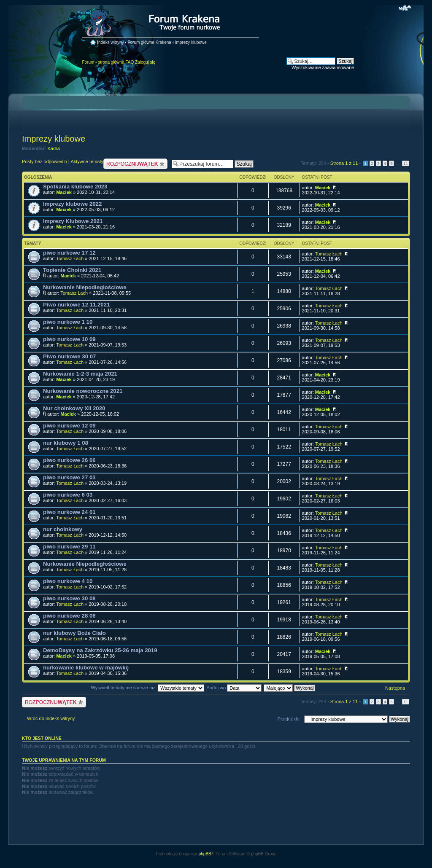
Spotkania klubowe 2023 (75, 187)
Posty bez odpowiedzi (44, 161)
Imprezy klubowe (191, 42)
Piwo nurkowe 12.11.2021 (76, 305)
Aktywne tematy (87, 161)
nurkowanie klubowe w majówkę (86, 668)
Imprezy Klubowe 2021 (73, 221)
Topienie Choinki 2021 (72, 270)
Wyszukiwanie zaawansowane (323, 67)
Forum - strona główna (103, 62)
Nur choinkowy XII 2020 (74, 408)
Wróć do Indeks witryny (51, 718)
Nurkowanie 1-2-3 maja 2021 (80, 374)
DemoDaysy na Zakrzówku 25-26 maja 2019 (100, 650)
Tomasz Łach (70, 258)
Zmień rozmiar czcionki (405, 8)
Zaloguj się (145, 62)
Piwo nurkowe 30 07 (69, 356)
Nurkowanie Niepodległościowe (85, 287)
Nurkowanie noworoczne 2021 (83, 391)
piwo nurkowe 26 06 (69, 460)
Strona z (344, 163)
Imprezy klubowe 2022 (72, 204)
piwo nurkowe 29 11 (69, 547)
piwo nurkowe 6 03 (68, 495)
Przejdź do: (289, 719)
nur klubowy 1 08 (66, 443)
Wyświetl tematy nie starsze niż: (147, 688)
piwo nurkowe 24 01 (69, 512)
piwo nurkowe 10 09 (69, 339)
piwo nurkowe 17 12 (69, 253)
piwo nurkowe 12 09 (69, 426)
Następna (395, 688)
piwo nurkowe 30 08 (69, 598)
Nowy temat (135, 164)
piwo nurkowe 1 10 (68, 322)
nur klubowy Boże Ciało (74, 633)
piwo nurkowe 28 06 (69, 616)
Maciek (64, 192)
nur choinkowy (63, 529)
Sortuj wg (234, 688)
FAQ (130, 62)
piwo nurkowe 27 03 (69, 477)
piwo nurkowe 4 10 (68, 581)
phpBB (205, 854)
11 (406, 163)
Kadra (54, 148)
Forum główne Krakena (149, 42)
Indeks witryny (110, 42)
